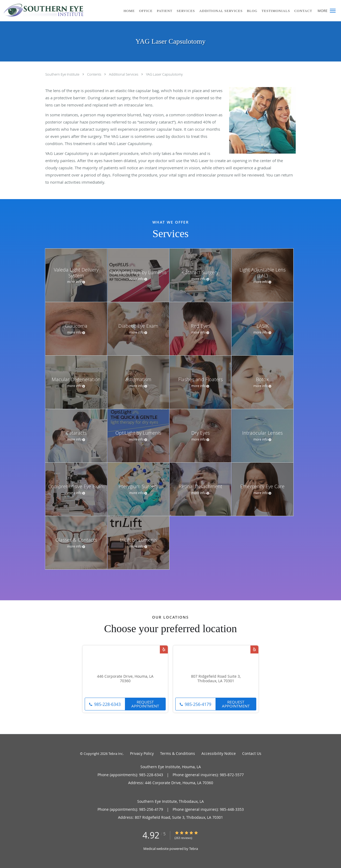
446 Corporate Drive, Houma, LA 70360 (125, 679)
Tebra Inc (116, 754)
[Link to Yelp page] (164, 649)
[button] (333, 11)
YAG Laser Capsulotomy (164, 74)
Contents (95, 74)
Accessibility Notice (219, 753)
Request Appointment (145, 704)
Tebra (194, 849)
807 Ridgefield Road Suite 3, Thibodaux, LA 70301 (216, 679)
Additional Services (124, 74)
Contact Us (252, 753)
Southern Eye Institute (63, 74)
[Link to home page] (42, 10)
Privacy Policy (142, 753)
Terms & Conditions (178, 753)
